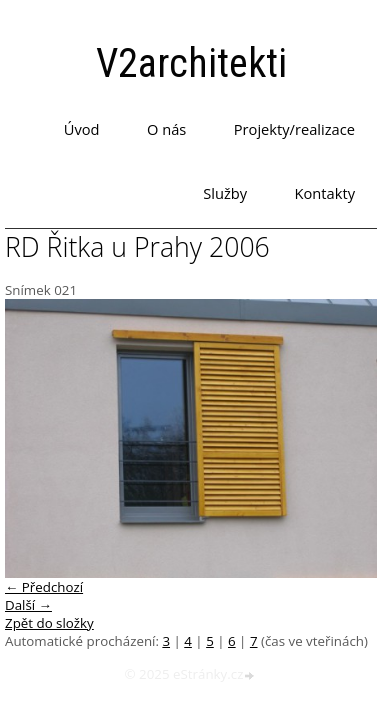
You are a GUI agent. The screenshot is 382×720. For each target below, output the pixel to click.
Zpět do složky (49, 623)
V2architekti (191, 63)
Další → (28, 605)
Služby (225, 193)
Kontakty (325, 193)
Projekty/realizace (294, 129)
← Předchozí (44, 587)
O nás (166, 129)
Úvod (82, 129)
